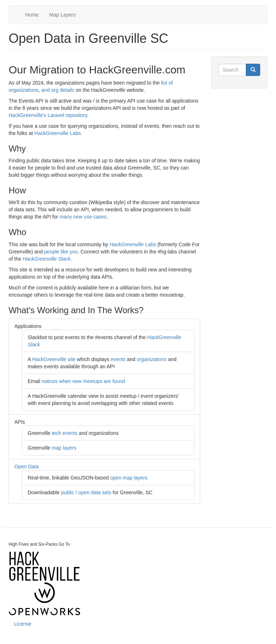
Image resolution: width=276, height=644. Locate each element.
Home (32, 15)
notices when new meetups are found (83, 381)
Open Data (27, 467)
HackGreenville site (54, 359)
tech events (65, 433)
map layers (64, 448)
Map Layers (62, 15)
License (23, 624)
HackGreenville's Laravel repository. (49, 115)
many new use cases (83, 217)
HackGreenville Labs (58, 133)
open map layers (129, 478)
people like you (61, 252)
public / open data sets (86, 492)
